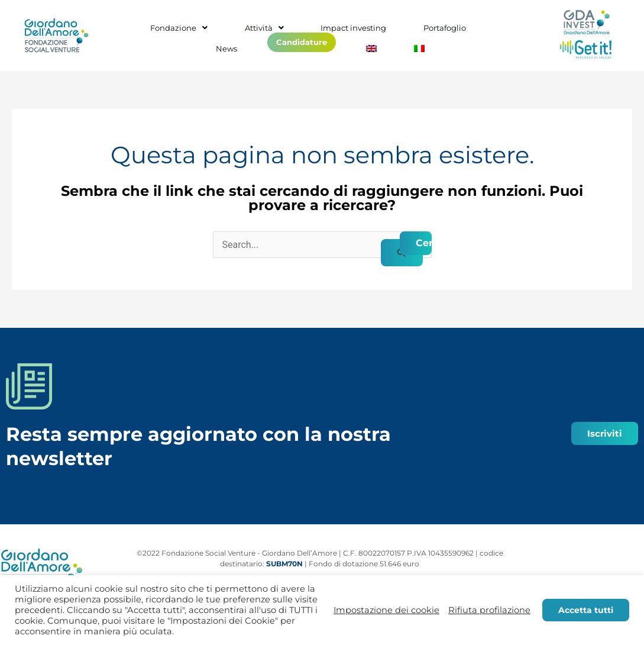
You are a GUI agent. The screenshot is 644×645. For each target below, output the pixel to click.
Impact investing (324, 32)
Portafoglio (402, 32)
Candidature (286, 39)
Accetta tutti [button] (586, 610)
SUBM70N (284, 564)
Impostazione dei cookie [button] (386, 610)
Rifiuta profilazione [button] (489, 610)
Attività (248, 32)
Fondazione (177, 32)
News (458, 32)
